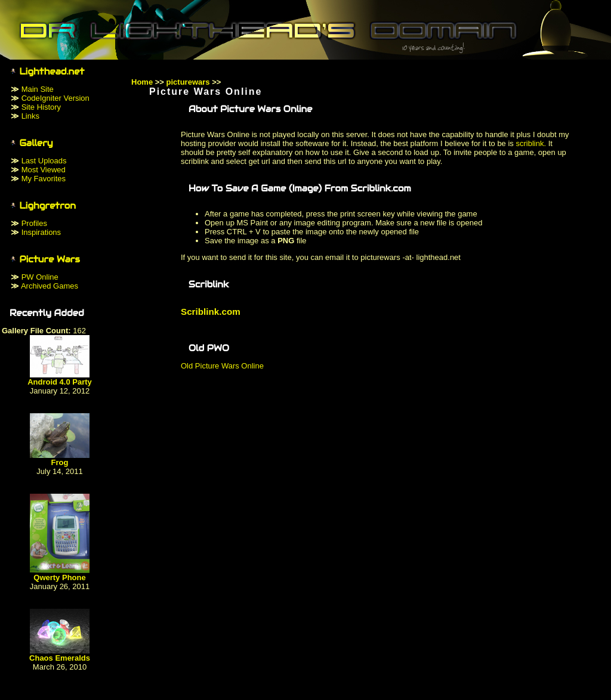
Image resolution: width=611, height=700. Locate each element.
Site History (41, 107)
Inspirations (41, 232)
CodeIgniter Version (55, 98)
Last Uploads (44, 161)
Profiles (34, 223)
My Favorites (44, 179)
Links (30, 116)
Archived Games (50, 286)
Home (142, 82)
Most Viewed (44, 170)
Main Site (38, 89)
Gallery (36, 143)
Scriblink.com (211, 312)
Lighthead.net (52, 72)
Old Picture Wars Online (222, 366)
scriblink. (531, 143)
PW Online (40, 277)
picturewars (188, 82)
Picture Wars (50, 259)
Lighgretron (48, 206)
